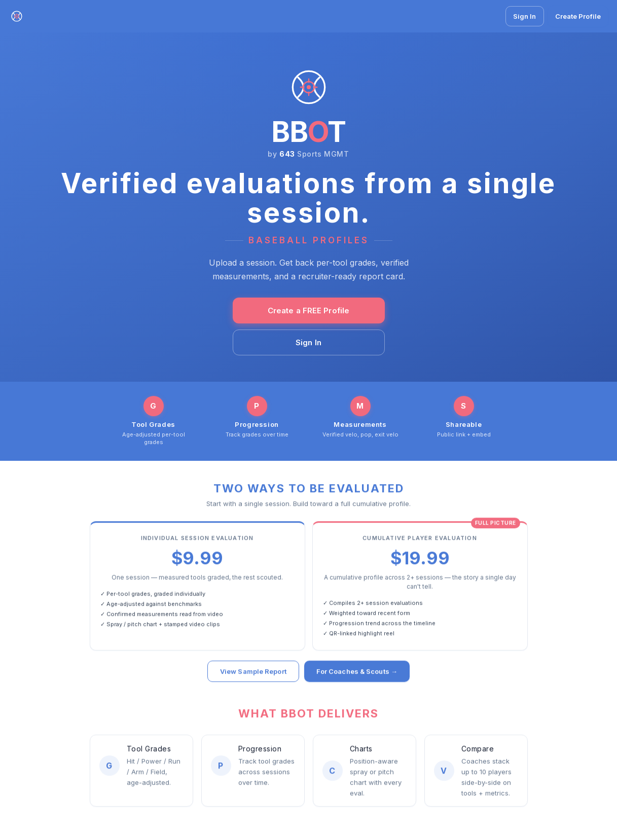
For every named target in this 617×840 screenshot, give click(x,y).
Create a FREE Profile (309, 311)
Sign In (525, 16)
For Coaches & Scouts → (357, 672)
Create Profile (578, 16)
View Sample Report (253, 672)
